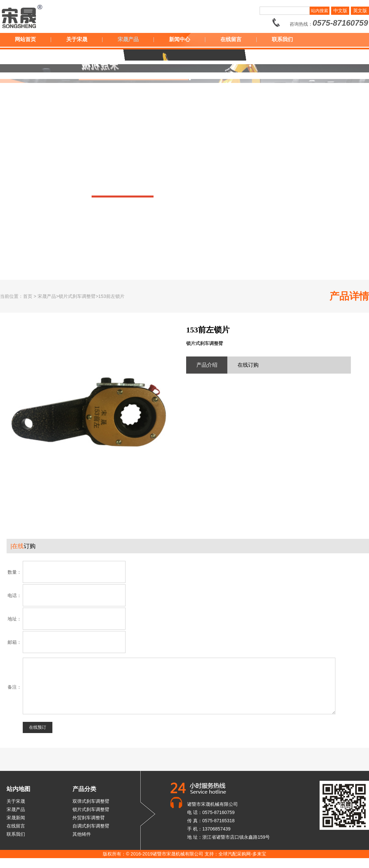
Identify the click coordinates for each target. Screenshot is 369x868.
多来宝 (259, 864)
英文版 (360, 11)
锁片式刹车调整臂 (91, 819)
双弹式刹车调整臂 (91, 811)
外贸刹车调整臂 (89, 828)
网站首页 (25, 39)
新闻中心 (180, 39)
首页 (28, 296)
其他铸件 (82, 844)
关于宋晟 (77, 39)
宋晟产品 (128, 39)
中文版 (340, 11)
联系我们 (282, 39)
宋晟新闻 (16, 828)
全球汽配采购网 (235, 864)
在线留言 (231, 39)
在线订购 (248, 365)
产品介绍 (207, 365)
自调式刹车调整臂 (91, 836)
